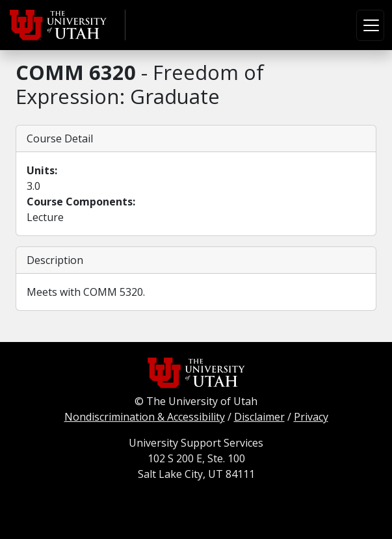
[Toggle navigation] (370, 25)
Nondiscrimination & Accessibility (145, 417)
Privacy (311, 417)
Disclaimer (259, 417)
